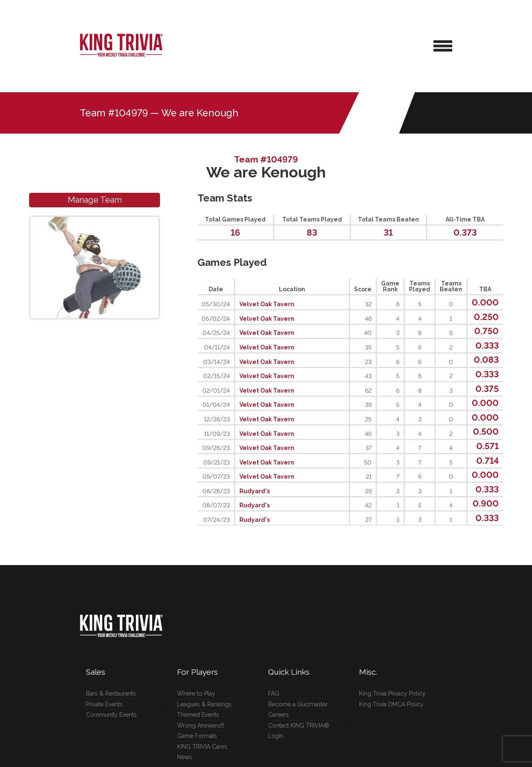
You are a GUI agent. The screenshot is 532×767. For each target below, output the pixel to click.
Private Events (104, 704)
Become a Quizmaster (298, 704)
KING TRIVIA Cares (202, 747)
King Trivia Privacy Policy (392, 693)
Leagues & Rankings (204, 704)
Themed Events (198, 715)
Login (276, 736)
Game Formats (197, 736)
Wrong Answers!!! (201, 725)
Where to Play (196, 693)
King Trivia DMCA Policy (391, 704)
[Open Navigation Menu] (443, 46)
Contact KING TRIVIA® (299, 725)
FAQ (274, 693)
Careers (278, 715)
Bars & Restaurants (111, 693)
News (185, 757)
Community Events (111, 715)
